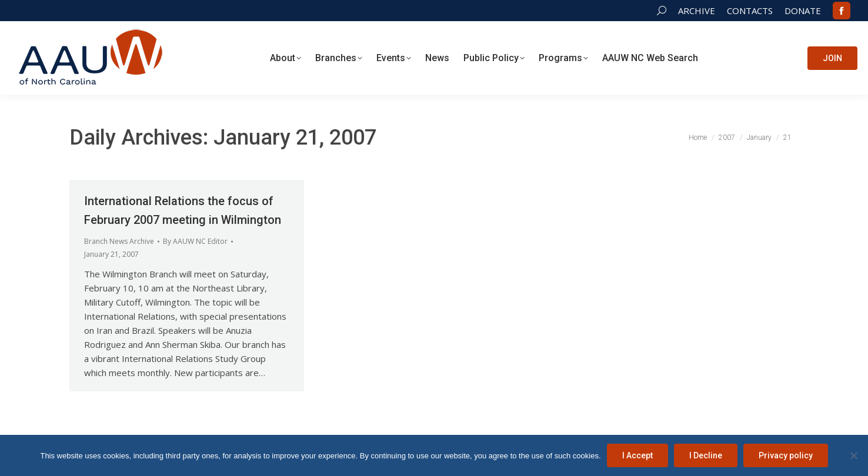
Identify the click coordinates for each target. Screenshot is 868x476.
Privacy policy (786, 455)
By (195, 241)
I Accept (637, 455)
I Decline (706, 455)
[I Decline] (853, 455)
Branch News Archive (119, 241)
